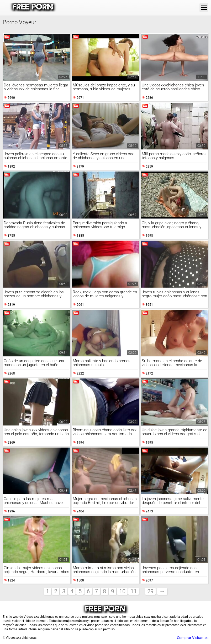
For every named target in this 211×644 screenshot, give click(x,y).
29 (150, 591)
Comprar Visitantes (193, 638)
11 (134, 591)
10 (122, 591)
